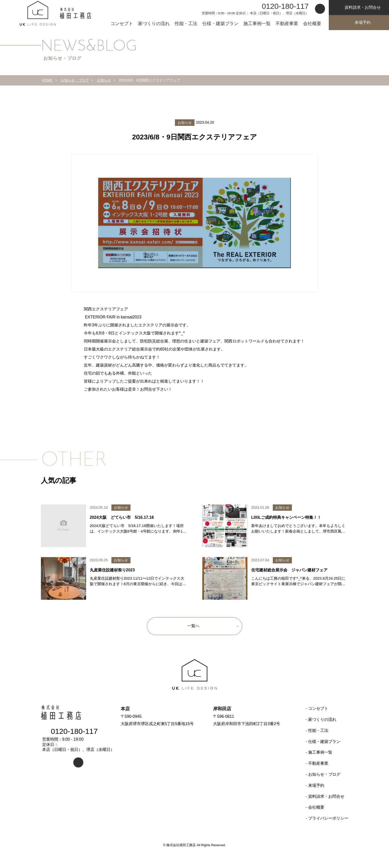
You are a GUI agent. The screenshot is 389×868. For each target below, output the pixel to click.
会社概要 (312, 24)
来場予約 (359, 23)
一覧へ (193, 626)
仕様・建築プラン (220, 24)
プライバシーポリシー (328, 818)
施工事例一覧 (257, 24)
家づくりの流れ (154, 24)
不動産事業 (287, 24)
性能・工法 (186, 24)
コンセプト (122, 24)
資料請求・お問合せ (326, 796)
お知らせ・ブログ (324, 774)
